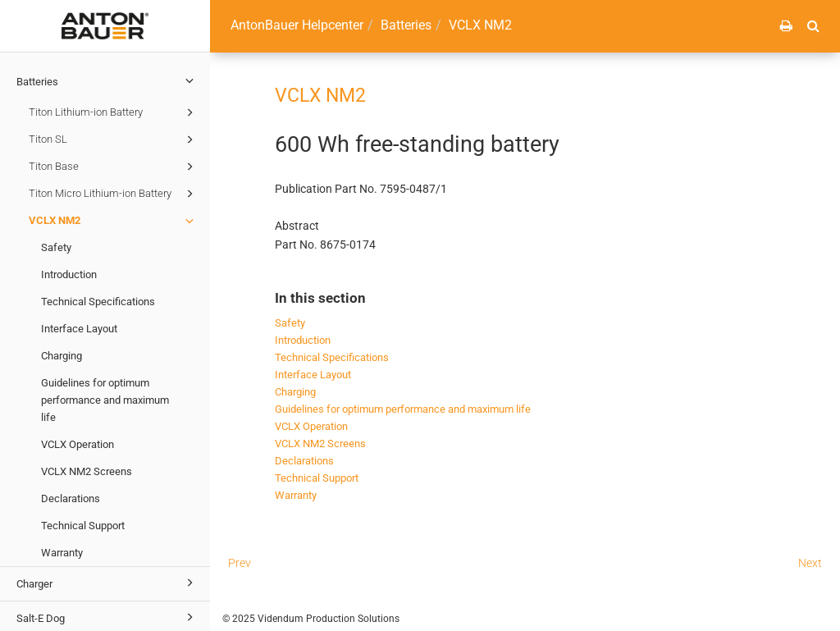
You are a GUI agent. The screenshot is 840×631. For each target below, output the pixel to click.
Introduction (69, 274)
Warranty (62, 553)
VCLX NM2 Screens (87, 471)
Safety (56, 247)
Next (810, 563)
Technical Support (83, 526)
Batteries (107, 80)
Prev (240, 563)
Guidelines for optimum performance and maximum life (105, 400)
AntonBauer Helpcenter (297, 25)
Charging (62, 356)
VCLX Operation (78, 444)
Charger (107, 583)
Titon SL (114, 139)
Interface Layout (79, 329)
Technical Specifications (98, 302)
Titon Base (114, 167)
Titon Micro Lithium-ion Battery (114, 194)
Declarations (71, 498)
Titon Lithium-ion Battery (114, 112)
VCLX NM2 (114, 221)
